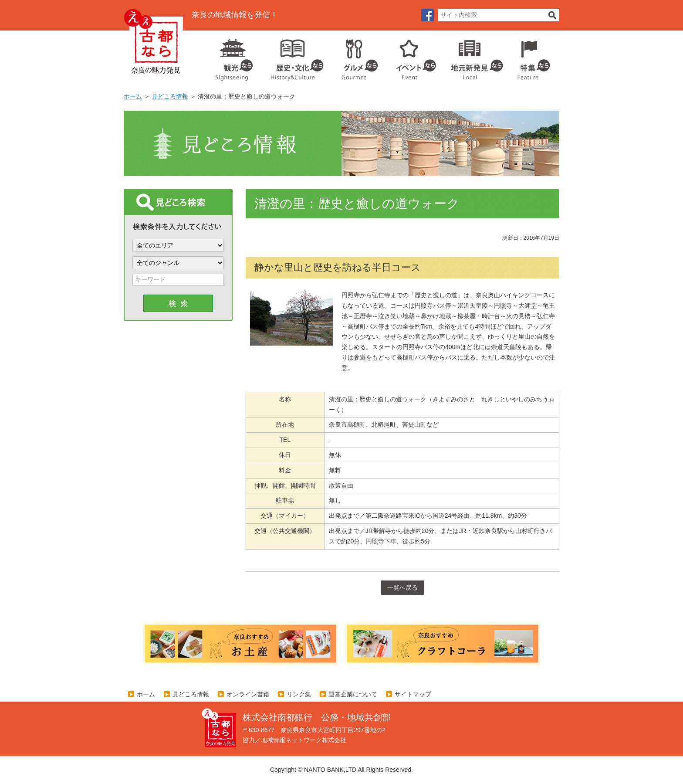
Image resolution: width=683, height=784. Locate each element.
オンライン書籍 (248, 694)
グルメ (353, 57)
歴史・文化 (294, 57)
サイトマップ (413, 694)
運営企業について (353, 694)
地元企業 (472, 57)
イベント (411, 57)
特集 (532, 57)
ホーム (133, 96)
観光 (233, 57)
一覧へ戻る (402, 587)
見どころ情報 (170, 96)
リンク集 (299, 694)
